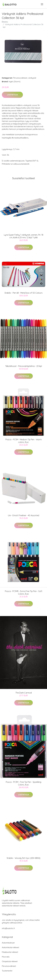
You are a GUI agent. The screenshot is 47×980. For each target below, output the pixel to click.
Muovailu (6, 957)
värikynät (32, 78)
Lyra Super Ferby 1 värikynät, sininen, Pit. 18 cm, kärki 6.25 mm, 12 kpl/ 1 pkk (24, 236)
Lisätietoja (12, 95)
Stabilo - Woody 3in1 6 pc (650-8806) (23, 858)
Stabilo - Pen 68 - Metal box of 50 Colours (23, 293)
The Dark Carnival (24, 693)
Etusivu (5, 22)
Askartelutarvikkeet (10, 947)
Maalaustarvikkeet (10, 952)
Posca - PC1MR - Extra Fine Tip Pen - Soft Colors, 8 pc (24, 593)
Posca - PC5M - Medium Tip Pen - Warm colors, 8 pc (24, 441)
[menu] (42, 4)
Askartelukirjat (8, 943)
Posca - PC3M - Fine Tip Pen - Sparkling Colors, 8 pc (23, 783)
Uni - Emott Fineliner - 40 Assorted (24, 515)
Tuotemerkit (7, 971)
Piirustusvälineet (20, 78)
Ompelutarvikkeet (10, 961)
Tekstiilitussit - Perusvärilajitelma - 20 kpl (24, 366)
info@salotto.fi (8, 928)
